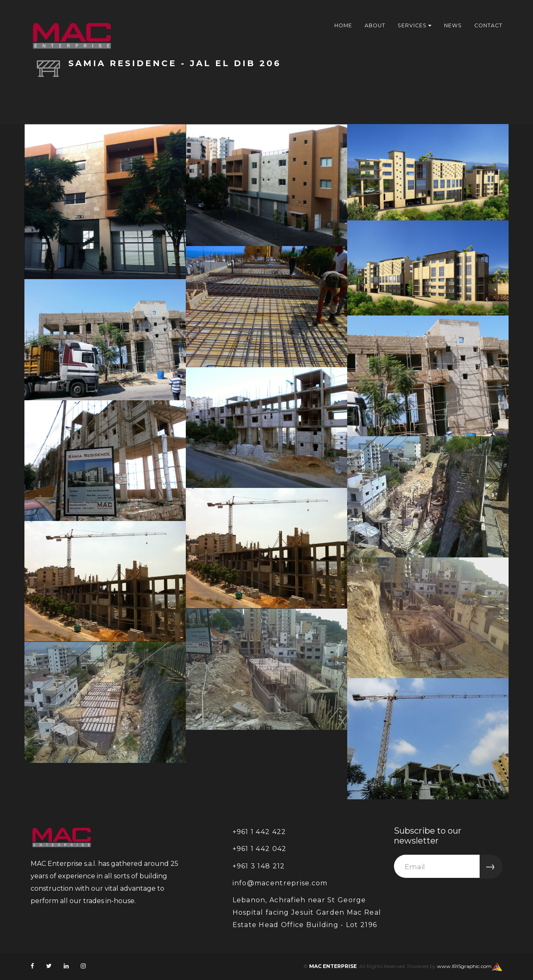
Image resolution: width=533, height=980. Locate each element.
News (451, 25)
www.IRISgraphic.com (464, 966)
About (370, 25)
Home (337, 25)
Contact (487, 25)
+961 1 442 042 (260, 849)
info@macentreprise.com (280, 883)
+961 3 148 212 (259, 866)
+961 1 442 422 (259, 832)
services (411, 25)
